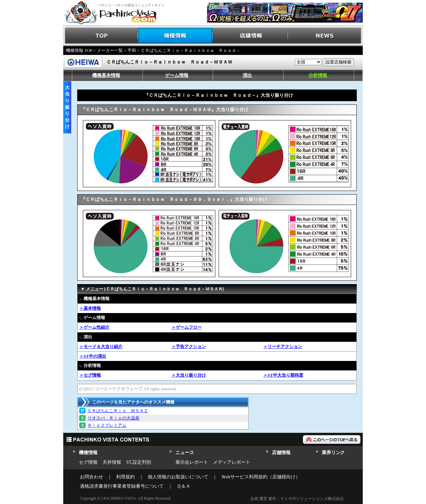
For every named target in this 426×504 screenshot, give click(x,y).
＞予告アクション (189, 346)
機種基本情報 (106, 75)
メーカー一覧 (110, 50)
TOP (101, 36)
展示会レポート (192, 462)
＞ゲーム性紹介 (94, 327)
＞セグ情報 (90, 375)
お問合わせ (92, 477)
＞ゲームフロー (187, 327)
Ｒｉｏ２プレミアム (107, 425)
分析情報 (318, 75)
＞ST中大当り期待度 (283, 375)
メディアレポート (232, 462)
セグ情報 (88, 462)
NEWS (325, 36)
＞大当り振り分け (189, 375)
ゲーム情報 (177, 75)
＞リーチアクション (283, 346)
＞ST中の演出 (93, 356)
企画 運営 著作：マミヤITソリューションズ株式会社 (297, 499)
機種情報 (176, 36)
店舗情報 (250, 36)
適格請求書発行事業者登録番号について (122, 486)
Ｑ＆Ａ (184, 486)
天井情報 (112, 462)
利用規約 (125, 477)
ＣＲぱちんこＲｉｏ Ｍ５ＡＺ (118, 411)
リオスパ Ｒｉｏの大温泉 (113, 418)
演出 (247, 75)
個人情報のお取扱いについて (178, 477)
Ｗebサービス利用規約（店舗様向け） (261, 477)
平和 (132, 50)
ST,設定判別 (139, 462)
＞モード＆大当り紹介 (101, 346)
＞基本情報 (90, 308)
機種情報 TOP (79, 50)
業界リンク (333, 453)
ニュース (185, 453)
